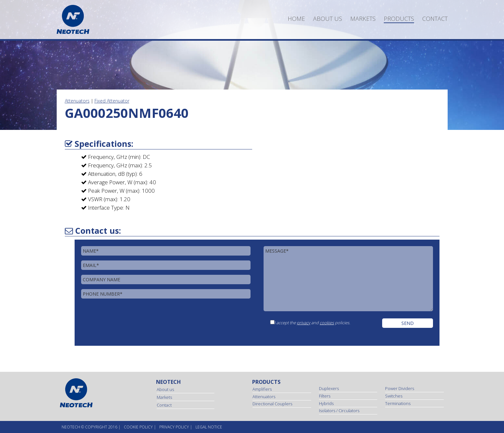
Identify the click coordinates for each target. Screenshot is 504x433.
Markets (363, 19)
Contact (435, 19)
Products (399, 19)
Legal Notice (209, 427)
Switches (394, 396)
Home (296, 19)
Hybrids (326, 403)
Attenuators (77, 101)
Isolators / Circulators (339, 411)
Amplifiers (262, 389)
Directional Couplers (272, 404)
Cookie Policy (138, 427)
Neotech (168, 382)
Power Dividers (400, 388)
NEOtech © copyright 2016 (89, 427)
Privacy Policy (174, 427)
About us (328, 19)
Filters (325, 396)
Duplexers (329, 388)
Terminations (398, 403)
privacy (303, 323)
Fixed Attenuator (112, 101)
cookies (327, 323)
